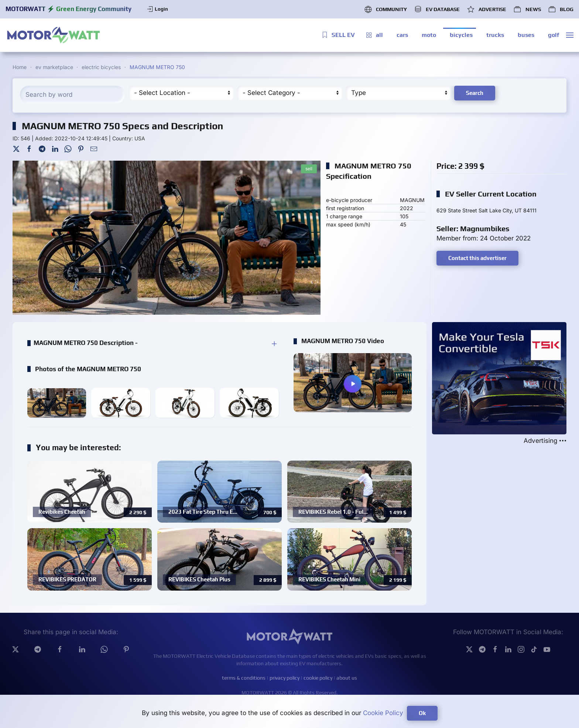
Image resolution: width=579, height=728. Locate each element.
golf (554, 35)
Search (475, 93)
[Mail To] (94, 148)
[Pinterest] (81, 148)
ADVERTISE (487, 9)
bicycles (461, 35)
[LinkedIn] (55, 148)
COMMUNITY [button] (386, 9)
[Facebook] (29, 148)
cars (402, 35)
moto (429, 35)
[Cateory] (289, 93)
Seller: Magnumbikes (473, 228)
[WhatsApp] (68, 148)
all (374, 35)
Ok (422, 713)
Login (157, 9)
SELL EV (338, 35)
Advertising (545, 441)
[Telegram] (42, 148)
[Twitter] (16, 148)
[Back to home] (54, 35)
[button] (570, 35)
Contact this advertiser (477, 258)
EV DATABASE (437, 9)
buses (526, 35)
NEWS (527, 9)
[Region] (181, 93)
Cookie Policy (383, 713)
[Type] (398, 93)
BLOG (561, 9)
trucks (495, 35)
